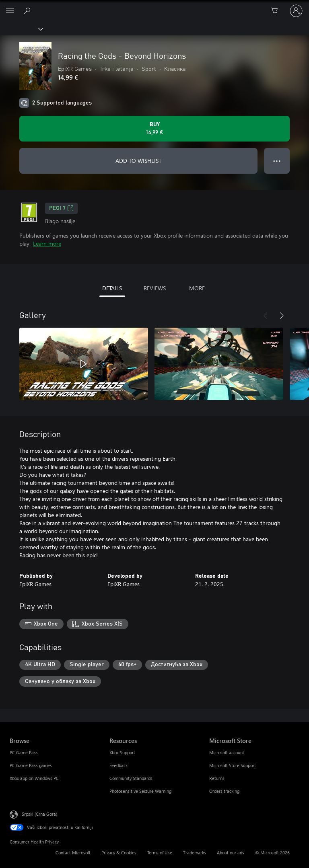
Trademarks (195, 853)
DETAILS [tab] (112, 288)
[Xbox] (21, 29)
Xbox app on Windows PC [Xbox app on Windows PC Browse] (34, 778)
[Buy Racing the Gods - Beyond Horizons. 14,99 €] (154, 129)
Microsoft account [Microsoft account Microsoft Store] (227, 752)
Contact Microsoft (73, 853)
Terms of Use (160, 853)
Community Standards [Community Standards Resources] (131, 778)
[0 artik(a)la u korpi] (277, 11)
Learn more (47, 243)
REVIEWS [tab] (155, 288)
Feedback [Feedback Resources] (118, 765)
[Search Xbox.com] (28, 10)
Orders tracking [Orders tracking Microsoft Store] (224, 791)
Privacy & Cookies (119, 853)
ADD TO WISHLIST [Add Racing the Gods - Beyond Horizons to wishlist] (138, 161)
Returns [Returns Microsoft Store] (217, 778)
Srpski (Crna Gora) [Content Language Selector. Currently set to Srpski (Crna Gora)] (39, 814)
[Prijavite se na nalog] (296, 11)
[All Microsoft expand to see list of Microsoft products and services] (10, 11)
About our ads (231, 853)
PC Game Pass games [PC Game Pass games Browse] (31, 765)
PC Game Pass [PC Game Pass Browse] (24, 752)
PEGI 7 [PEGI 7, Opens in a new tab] (61, 208)
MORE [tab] (197, 288)
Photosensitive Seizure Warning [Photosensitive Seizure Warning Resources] (140, 791)
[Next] (282, 316)
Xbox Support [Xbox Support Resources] (122, 752)
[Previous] (266, 316)
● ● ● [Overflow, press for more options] (277, 161)
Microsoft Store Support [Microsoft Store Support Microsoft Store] (233, 765)
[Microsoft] (154, 6)
